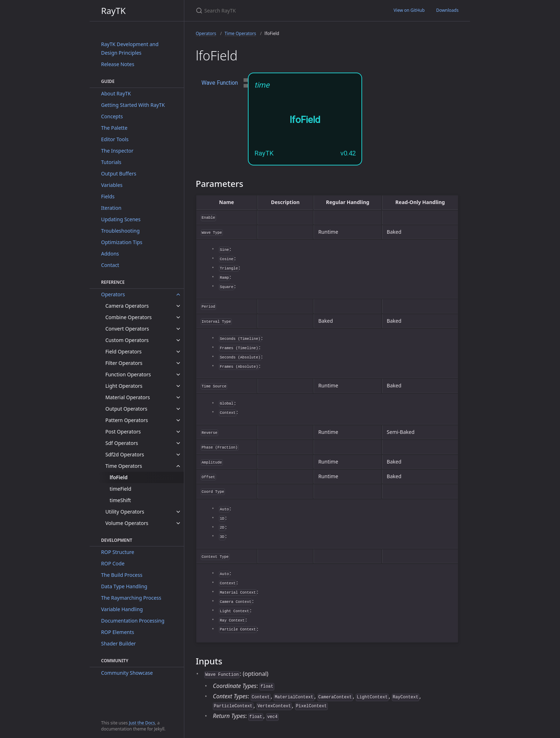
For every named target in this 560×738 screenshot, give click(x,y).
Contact (110, 265)
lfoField (119, 477)
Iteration (111, 208)
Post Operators (123, 432)
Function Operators (128, 374)
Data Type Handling (124, 586)
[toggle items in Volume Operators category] (178, 523)
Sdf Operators (122, 443)
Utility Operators (125, 512)
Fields (108, 196)
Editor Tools (115, 139)
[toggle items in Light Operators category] (178, 386)
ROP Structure (118, 552)
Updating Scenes (121, 219)
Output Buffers (119, 174)
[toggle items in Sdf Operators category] (178, 443)
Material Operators (128, 397)
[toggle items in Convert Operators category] (178, 329)
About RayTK (116, 93)
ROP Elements (117, 632)
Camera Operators (127, 306)
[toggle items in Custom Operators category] (178, 340)
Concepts (112, 116)
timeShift (120, 500)
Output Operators (126, 409)
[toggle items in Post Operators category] (178, 432)
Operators (113, 294)
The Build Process (122, 575)
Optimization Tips (122, 242)
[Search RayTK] (280, 11)
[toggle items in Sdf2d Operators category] (178, 455)
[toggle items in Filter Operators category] (178, 363)
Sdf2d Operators (125, 454)
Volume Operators (127, 523)
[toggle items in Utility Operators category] (178, 512)
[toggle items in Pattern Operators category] (178, 420)
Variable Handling (122, 609)
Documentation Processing (133, 621)
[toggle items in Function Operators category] (178, 375)
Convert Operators (127, 329)
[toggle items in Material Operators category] (178, 397)
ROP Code (113, 563)
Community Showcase (127, 673)
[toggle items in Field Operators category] (178, 352)
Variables (112, 185)
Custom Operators (127, 340)
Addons (110, 254)
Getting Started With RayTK (133, 105)
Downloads (447, 10)
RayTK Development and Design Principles (130, 48)
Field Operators (123, 351)
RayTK (113, 11)
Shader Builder (118, 643)
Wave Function (220, 83)
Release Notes (118, 64)
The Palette (114, 128)
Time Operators (124, 466)
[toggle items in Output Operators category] (178, 409)
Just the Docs (142, 723)
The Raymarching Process (131, 598)
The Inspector (117, 151)
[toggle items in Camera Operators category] (178, 306)
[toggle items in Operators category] (178, 294)
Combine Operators (129, 317)
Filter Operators (124, 363)
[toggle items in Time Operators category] (178, 466)
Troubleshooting (120, 231)
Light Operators (124, 386)
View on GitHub (409, 10)
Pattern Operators (127, 420)
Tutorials (111, 162)
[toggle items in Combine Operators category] (178, 317)
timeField (121, 489)
